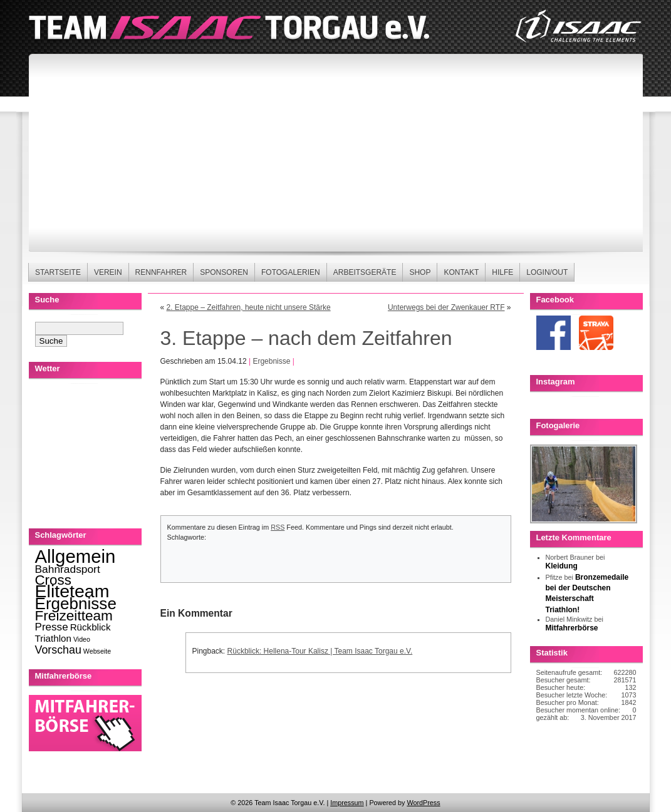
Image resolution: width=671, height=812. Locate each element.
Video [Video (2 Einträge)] (82, 639)
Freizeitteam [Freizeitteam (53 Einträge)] (74, 616)
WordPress (423, 803)
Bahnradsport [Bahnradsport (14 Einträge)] (68, 569)
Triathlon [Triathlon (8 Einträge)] (53, 638)
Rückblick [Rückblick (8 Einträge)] (91, 627)
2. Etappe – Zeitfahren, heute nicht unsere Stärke (249, 307)
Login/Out (547, 272)
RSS (278, 527)
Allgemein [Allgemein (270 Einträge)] (75, 556)
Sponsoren (224, 272)
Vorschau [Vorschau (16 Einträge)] (58, 650)
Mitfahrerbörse (572, 628)
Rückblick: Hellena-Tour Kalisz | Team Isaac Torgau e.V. (320, 651)
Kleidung (562, 566)
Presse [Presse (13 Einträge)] (52, 627)
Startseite (58, 272)
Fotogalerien (291, 272)
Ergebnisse (271, 361)
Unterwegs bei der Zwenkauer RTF (446, 307)
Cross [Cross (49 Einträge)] (53, 580)
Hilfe (502, 272)
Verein (108, 272)
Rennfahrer (161, 272)
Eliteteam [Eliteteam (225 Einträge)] (72, 591)
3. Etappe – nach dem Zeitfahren (306, 338)
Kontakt (461, 272)
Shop (420, 272)
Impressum (347, 803)
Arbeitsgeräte (365, 272)
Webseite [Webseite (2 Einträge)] (97, 651)
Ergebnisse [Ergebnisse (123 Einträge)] (76, 604)
